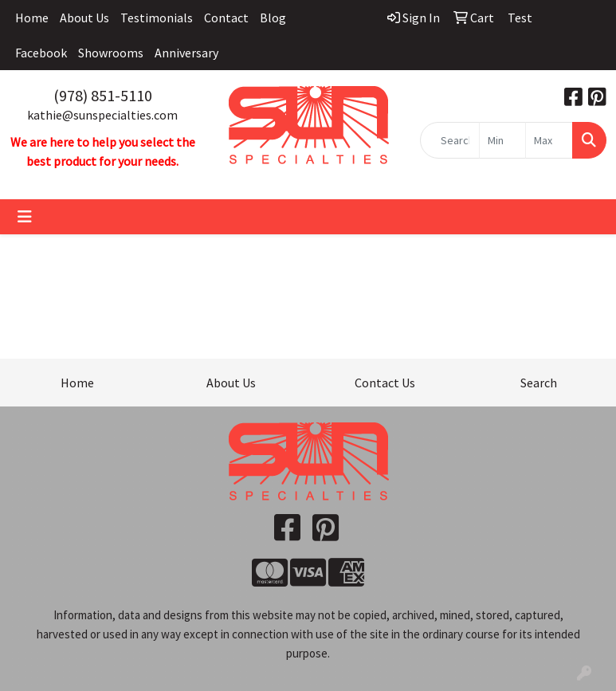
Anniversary (186, 53)
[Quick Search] (450, 140)
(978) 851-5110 (103, 95)
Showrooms (111, 53)
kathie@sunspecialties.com (102, 115)
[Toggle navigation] (25, 217)
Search (539, 383)
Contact (226, 18)
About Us (84, 18)
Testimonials (157, 18)
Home (32, 18)
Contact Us (385, 383)
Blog (273, 18)
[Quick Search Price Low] (503, 140)
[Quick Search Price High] (549, 140)
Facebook (41, 53)
